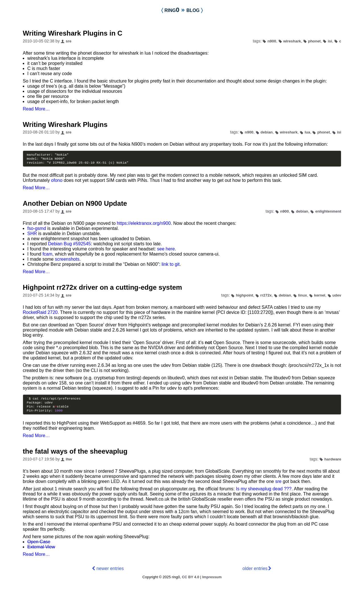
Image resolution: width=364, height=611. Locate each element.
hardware (333, 463)
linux (302, 297)
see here (166, 251)
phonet (314, 41)
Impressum (212, 581)
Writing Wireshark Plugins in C (73, 33)
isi (330, 41)
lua (307, 132)
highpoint (244, 297)
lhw (69, 463)
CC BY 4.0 (191, 581)
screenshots (67, 261)
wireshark (292, 41)
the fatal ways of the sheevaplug (75, 455)
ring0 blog (182, 10)
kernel (319, 297)
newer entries (110, 572)
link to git (170, 266)
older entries (255, 572)
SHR (32, 235)
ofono (57, 182)
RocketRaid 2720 (40, 314)
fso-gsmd (37, 230)
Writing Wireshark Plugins (65, 125)
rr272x (266, 297)
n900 (272, 41)
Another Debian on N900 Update (75, 205)
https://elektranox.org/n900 (144, 225)
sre (69, 41)
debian (267, 132)
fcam (47, 256)
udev (337, 297)
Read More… (36, 109)
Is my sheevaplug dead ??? (264, 493)
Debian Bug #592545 (69, 245)
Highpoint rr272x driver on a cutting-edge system (102, 289)
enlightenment (328, 213)
